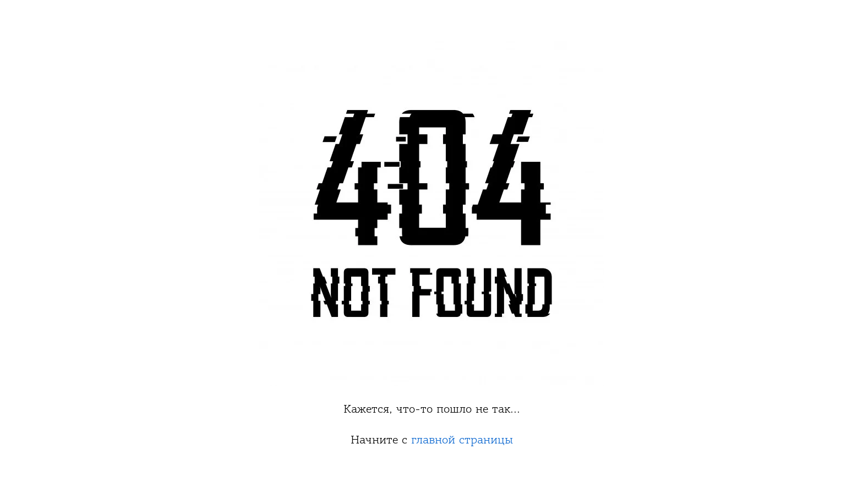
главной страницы (462, 440)
